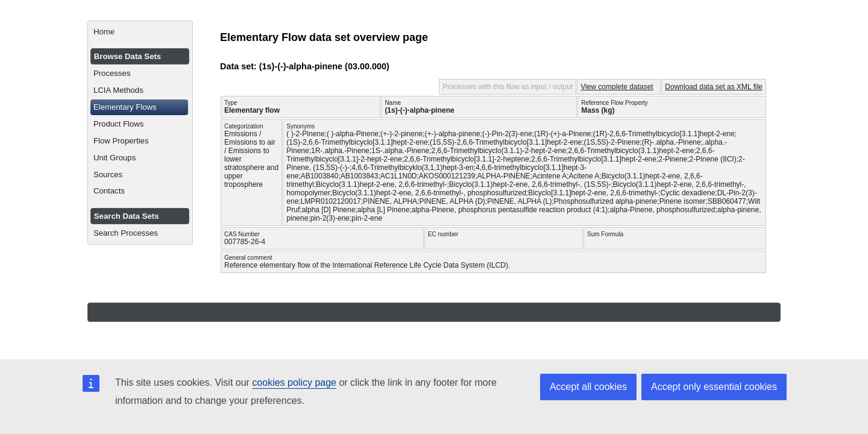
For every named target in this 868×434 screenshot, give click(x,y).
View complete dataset (617, 87)
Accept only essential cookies (714, 387)
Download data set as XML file (714, 87)
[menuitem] (140, 32)
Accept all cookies (588, 387)
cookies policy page (294, 382)
